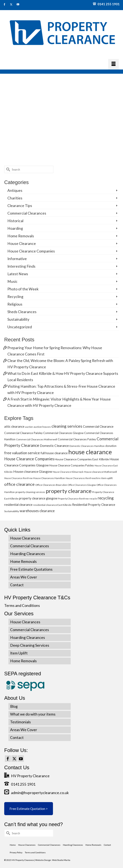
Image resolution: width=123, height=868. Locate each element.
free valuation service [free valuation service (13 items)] (22, 453)
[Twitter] (14, 759)
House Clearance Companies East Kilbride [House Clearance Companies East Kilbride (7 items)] (82, 459)
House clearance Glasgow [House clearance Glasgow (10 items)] (33, 471)
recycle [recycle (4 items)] (93, 499)
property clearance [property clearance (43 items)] (69, 491)
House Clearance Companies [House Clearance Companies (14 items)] (29, 459)
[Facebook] (8, 759)
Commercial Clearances (27, 213)
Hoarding (15, 228)
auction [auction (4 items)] (29, 427)
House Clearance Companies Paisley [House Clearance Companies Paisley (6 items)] (72, 465)
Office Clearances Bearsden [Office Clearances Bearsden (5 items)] (51, 485)
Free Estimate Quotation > (29, 809)
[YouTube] (21, 759)
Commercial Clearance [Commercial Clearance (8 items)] (98, 426)
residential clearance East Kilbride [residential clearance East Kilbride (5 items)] (52, 505)
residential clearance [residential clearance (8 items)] (18, 505)
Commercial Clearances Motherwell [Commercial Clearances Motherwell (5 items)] (37, 439)
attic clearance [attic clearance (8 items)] (14, 426)
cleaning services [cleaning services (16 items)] (67, 426)
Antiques (15, 190)
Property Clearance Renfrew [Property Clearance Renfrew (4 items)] (73, 499)
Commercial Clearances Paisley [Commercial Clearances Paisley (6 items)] (77, 439)
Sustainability (18, 319)
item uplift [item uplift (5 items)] (107, 478)
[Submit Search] (7, 169)
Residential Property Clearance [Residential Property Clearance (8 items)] (94, 505)
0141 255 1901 (106, 4)
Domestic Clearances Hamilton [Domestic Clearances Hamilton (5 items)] (87, 446)
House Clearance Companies (31, 251)
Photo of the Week (23, 289)
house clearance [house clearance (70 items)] (90, 452)
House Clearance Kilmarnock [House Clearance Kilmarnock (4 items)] (68, 472)
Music (12, 281)
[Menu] (114, 64)
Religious (15, 304)
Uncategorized (20, 327)
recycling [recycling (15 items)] (106, 498)
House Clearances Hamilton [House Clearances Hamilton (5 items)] (49, 478)
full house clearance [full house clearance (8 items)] (54, 453)
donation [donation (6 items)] (111, 446)
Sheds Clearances (22, 312)
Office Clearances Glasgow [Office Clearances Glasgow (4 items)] (82, 485)
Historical (15, 221)
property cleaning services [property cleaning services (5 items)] (30, 492)
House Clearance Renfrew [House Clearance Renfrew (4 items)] (18, 478)
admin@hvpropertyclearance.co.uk (36, 793)
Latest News (18, 274)
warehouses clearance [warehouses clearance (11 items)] (37, 511)
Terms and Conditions (22, 606)
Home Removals (21, 236)
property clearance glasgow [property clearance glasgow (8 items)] (38, 498)
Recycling (15, 297)
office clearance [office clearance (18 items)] (19, 484)
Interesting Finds (21, 266)
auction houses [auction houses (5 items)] (42, 427)
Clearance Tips (20, 206)
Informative (17, 259)
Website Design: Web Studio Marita (53, 860)
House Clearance (22, 244)
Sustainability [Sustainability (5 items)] (12, 511)
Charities (15, 198)
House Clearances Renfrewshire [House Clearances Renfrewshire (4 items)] (83, 478)
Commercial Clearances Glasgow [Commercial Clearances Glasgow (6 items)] (63, 433)
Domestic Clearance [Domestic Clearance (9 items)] (54, 446)
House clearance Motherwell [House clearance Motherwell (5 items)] (100, 472)
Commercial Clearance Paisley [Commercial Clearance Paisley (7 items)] (23, 433)
